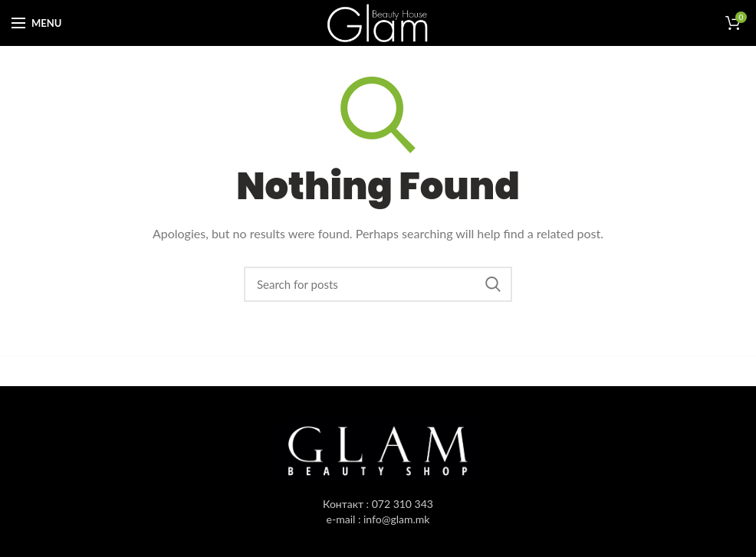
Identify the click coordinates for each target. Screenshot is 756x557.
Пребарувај (493, 284)
